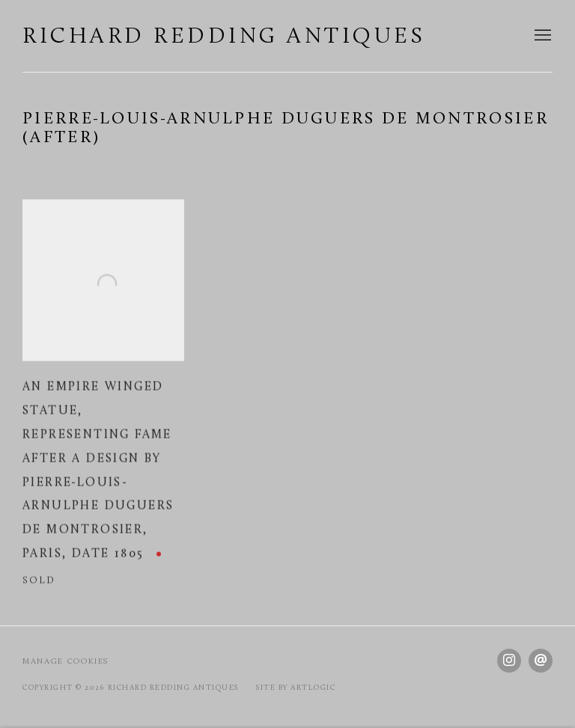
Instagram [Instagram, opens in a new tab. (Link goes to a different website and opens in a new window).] (509, 661)
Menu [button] (541, 36)
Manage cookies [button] (66, 662)
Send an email (541, 661)
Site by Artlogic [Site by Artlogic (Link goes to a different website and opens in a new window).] (296, 688)
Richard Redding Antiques (224, 37)
